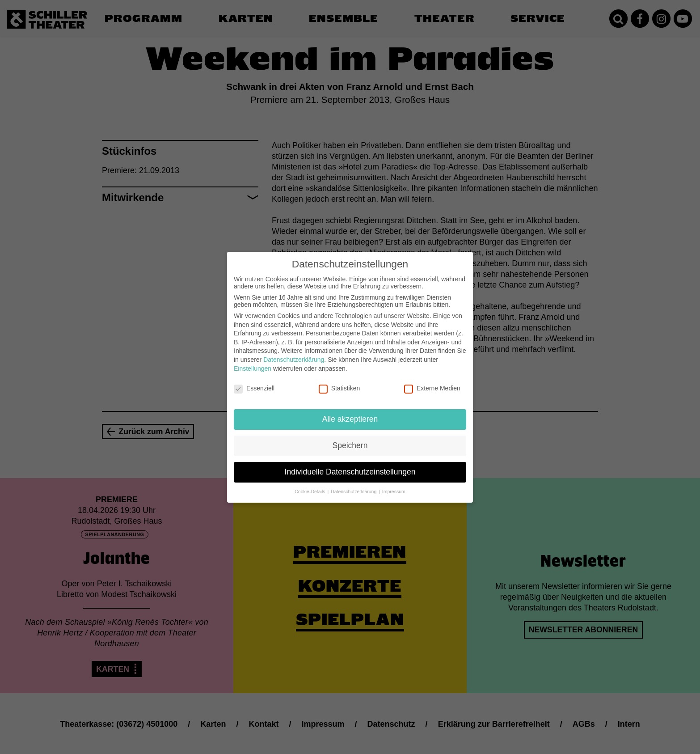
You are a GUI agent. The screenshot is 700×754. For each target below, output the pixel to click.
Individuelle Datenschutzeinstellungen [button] (350, 465)
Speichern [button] (350, 438)
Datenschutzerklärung (294, 352)
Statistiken (339, 381)
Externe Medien (432, 381)
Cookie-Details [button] (310, 484)
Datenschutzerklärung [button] (354, 484)
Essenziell (254, 381)
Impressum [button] (394, 484)
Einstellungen (253, 361)
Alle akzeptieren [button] (350, 412)
